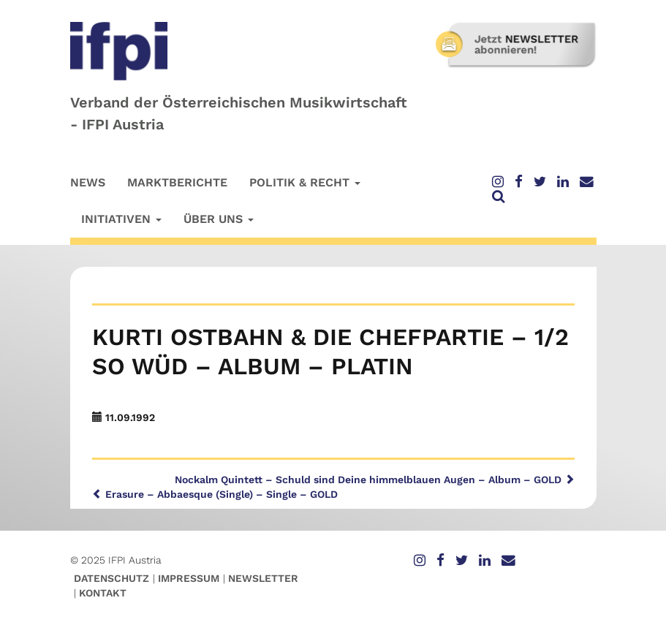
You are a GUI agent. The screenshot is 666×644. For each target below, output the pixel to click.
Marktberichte (177, 182)
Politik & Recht (305, 182)
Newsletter (263, 578)
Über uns (219, 219)
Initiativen (121, 219)
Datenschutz (111, 578)
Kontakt (103, 593)
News (88, 182)
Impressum (189, 578)
